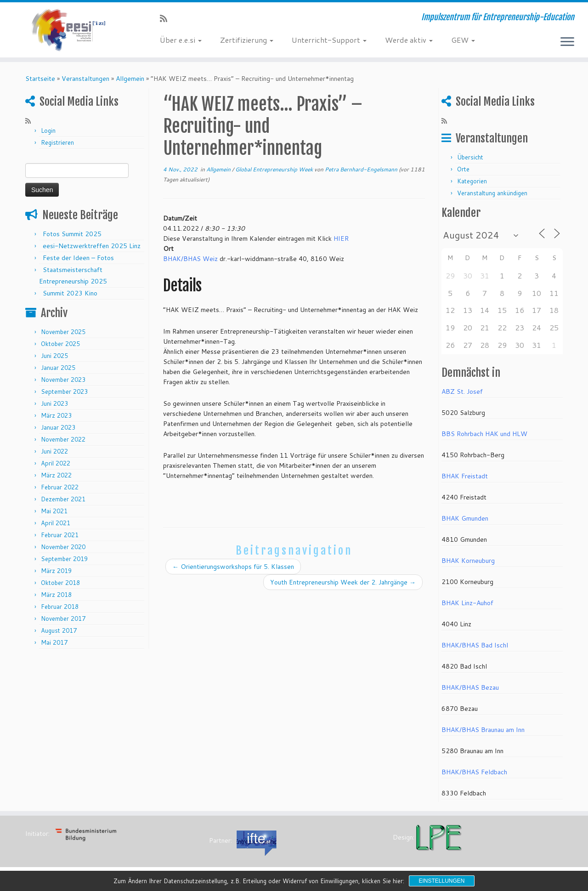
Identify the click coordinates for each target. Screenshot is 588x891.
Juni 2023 (54, 403)
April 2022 (56, 463)
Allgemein (130, 79)
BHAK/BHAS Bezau (470, 687)
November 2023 (63, 380)
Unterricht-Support (329, 40)
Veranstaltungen (85, 79)
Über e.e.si (181, 40)
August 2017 (59, 630)
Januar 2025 (58, 368)
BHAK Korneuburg (468, 561)
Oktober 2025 (60, 344)
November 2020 (63, 547)
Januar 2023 (58, 427)
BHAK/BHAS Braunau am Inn (483, 730)
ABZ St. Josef (462, 392)
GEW (463, 40)
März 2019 (56, 571)
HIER (341, 238)
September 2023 (64, 392)
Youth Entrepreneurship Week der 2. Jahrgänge (343, 582)
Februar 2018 (60, 607)
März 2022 (56, 475)
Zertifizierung (247, 40)
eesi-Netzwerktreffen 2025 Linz (92, 246)
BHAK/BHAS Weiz (190, 259)
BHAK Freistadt (465, 476)
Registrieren (57, 142)
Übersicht (470, 157)
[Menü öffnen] (567, 42)
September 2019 (64, 559)
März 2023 (56, 415)
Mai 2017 (54, 642)
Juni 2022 (54, 451)
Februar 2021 (60, 535)
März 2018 (56, 595)
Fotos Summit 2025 (72, 234)
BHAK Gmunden (465, 518)
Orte (463, 169)
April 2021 (56, 523)
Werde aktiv (409, 40)
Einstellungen (441, 881)
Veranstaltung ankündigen (492, 193)
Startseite (40, 79)
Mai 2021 (54, 511)
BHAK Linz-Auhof (467, 603)
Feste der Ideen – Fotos (78, 258)
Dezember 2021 (63, 499)
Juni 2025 (54, 356)
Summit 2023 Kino (70, 293)
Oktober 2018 (60, 583)
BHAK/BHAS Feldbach (474, 772)
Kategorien (472, 181)
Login (48, 131)
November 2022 (63, 439)
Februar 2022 (60, 487)
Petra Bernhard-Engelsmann (361, 169)
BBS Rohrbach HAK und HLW (484, 434)
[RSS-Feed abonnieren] (167, 18)
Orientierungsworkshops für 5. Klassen (233, 567)
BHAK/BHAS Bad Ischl (475, 645)
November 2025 (63, 332)
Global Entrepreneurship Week (275, 169)
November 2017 (63, 619)
